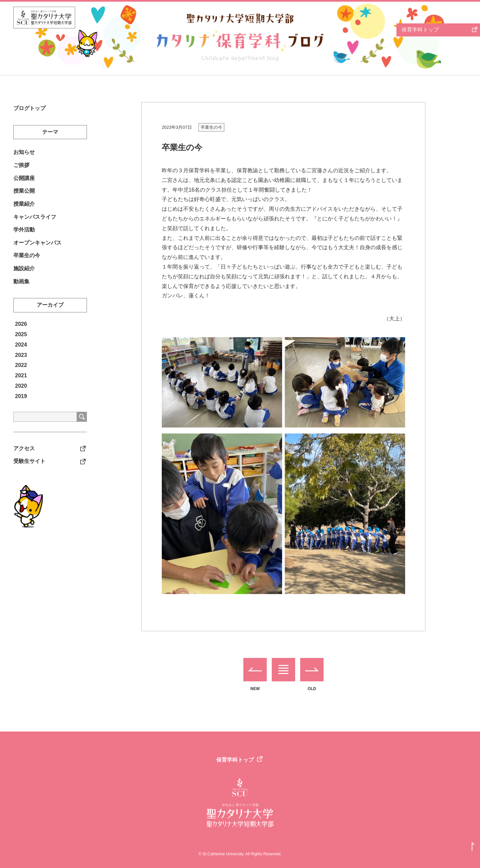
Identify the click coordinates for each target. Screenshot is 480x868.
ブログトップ (29, 109)
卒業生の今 (211, 127)
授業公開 (24, 194)
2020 (21, 395)
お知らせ (24, 153)
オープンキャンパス (37, 249)
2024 (21, 353)
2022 (21, 374)
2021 (21, 384)
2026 (21, 333)
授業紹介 (24, 208)
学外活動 (24, 235)
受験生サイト (29, 471)
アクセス (24, 457)
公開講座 (24, 180)
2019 (21, 405)
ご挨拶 (21, 167)
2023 (21, 364)
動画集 (21, 290)
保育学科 (420, 30)
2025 (21, 343)
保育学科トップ (235, 760)
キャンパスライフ (35, 222)
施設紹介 (24, 276)
